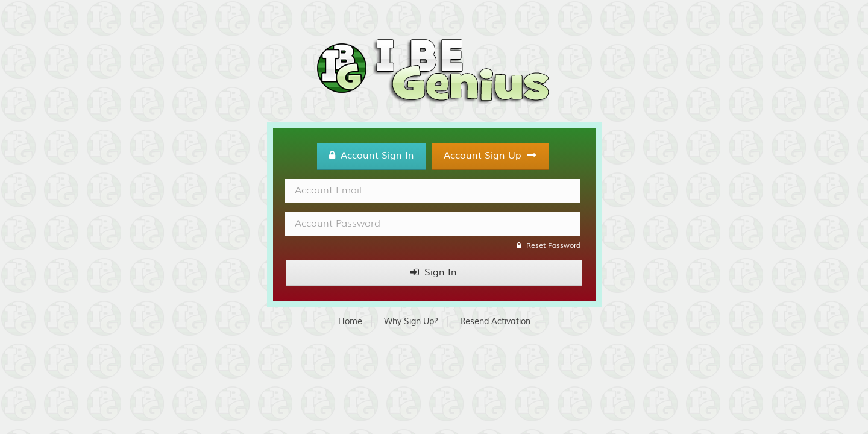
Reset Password (549, 246)
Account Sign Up (490, 156)
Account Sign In (372, 156)
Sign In (434, 272)
